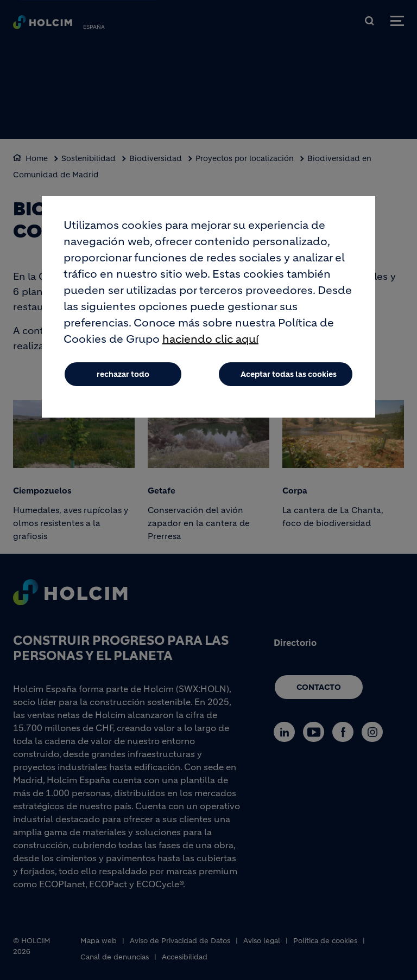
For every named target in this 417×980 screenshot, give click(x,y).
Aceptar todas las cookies (289, 374)
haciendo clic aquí (210, 339)
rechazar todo (123, 374)
